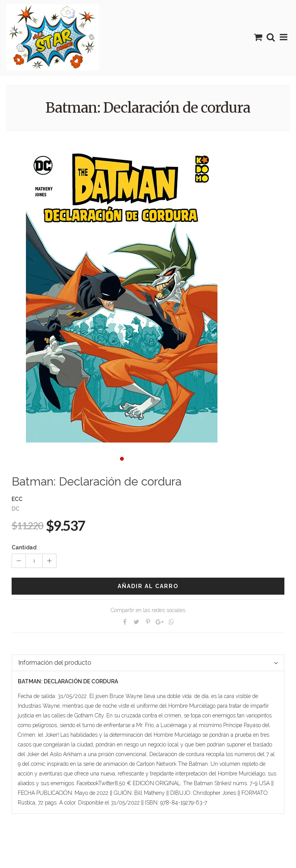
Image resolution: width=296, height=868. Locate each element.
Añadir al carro (148, 586)
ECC (17, 499)
